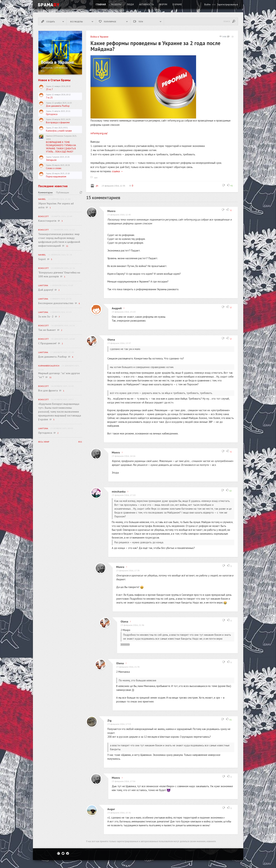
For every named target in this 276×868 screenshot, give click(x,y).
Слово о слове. (54, 168)
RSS (43, 71)
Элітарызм (51, 160)
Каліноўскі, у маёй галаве (59, 131)
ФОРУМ (163, 4)
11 (67, 246)
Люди (130, 4)
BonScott (43, 216)
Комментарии (45, 192)
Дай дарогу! (46, 290)
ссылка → (117, 171)
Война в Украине (99, 37)
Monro (111, 211)
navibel (42, 199)
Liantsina (43, 285)
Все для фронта (48, 391)
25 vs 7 (49, 89)
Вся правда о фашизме (58, 122)
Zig (109, 720)
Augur (111, 809)
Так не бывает (47, 330)
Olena (111, 340)
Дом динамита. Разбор (58, 106)
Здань (49, 86)
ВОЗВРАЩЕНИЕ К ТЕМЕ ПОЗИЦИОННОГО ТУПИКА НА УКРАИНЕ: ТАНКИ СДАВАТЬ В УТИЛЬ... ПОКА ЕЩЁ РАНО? (61, 147)
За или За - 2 (46, 317)
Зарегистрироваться (227, 4)
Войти (207, 4)
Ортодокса (52, 114)
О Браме (177, 4)
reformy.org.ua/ (99, 133)
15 (230, 37)
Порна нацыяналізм (56, 177)
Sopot (42, 259)
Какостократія (47, 221)
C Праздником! (47, 343)
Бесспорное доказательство (56, 303)
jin (94, 186)
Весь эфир (44, 442)
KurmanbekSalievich (49, 366)
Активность (146, 4)
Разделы (116, 4)
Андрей (117, 308)
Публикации (63, 192)
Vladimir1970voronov (55, 136)
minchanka (119, 491)
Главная (101, 4)
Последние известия (53, 186)
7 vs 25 (49, 98)
